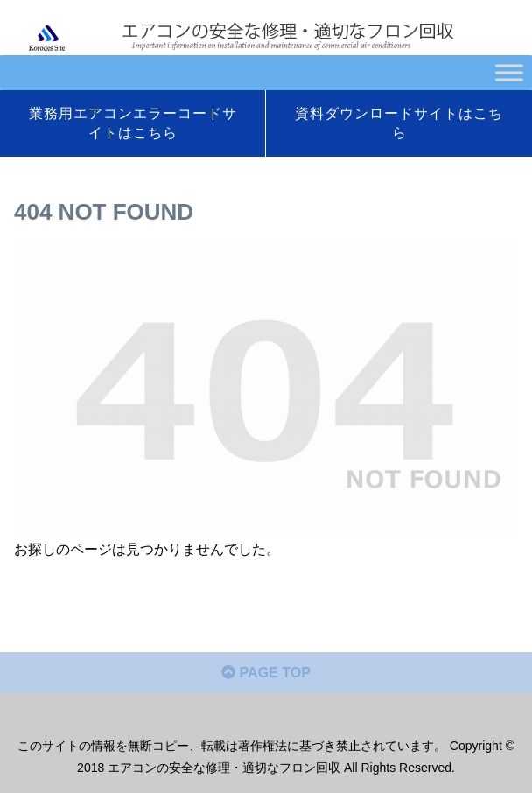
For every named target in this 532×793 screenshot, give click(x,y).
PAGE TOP (266, 673)
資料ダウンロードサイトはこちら (399, 123)
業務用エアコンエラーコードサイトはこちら (133, 123)
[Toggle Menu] (509, 72)
